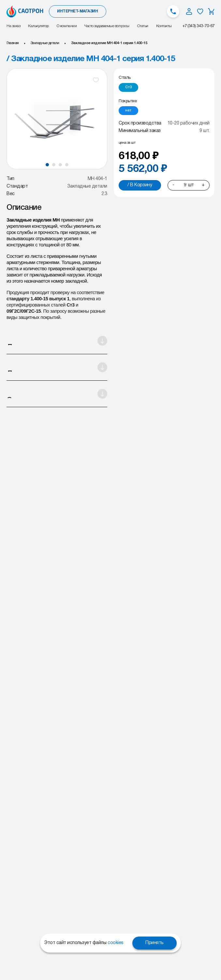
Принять (155, 943)
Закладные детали (45, 43)
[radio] (128, 87)
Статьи (143, 26)
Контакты (164, 26)
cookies (116, 943)
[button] (47, 165)
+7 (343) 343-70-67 (199, 26)
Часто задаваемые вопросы (107, 26)
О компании (67, 26)
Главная (13, 43)
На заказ (13, 26)
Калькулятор (38, 26)
